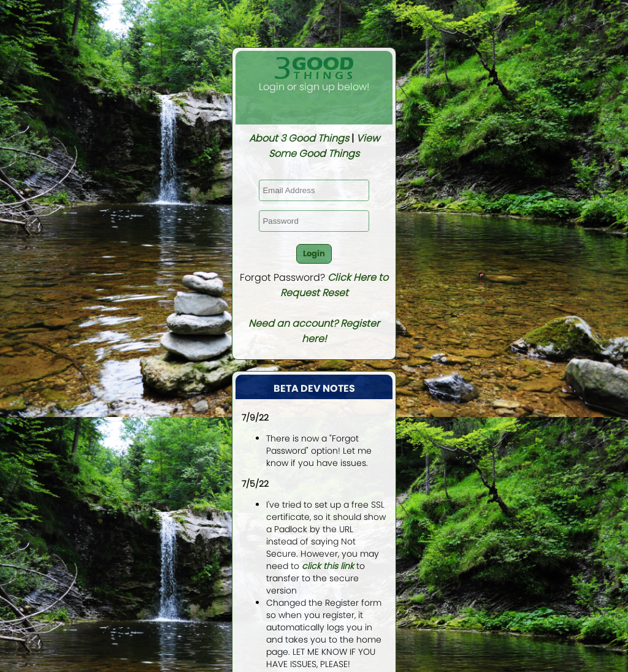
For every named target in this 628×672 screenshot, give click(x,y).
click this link (328, 566)
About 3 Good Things (299, 138)
